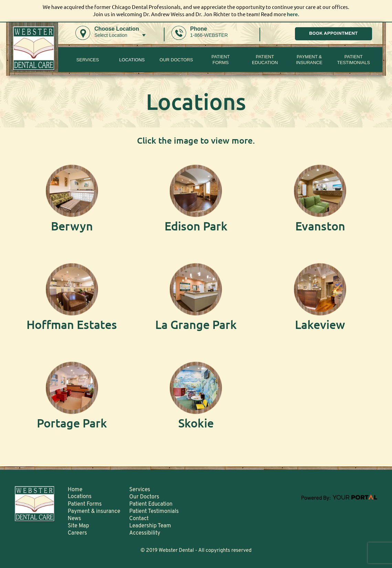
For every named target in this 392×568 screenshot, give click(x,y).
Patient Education (265, 60)
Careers (77, 533)
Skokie (196, 423)
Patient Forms (85, 504)
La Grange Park (196, 324)
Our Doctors (176, 60)
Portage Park (72, 423)
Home (75, 490)
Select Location (111, 35)
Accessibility (145, 533)
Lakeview (320, 324)
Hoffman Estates (72, 324)
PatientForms (220, 60)
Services (88, 60)
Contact (139, 519)
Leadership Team (150, 526)
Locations (132, 60)
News (75, 519)
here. (293, 14)
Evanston (320, 226)
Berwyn (72, 226)
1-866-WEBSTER (209, 35)
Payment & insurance (309, 60)
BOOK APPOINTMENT (333, 34)
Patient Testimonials (354, 60)
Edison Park (196, 226)
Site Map (78, 526)
